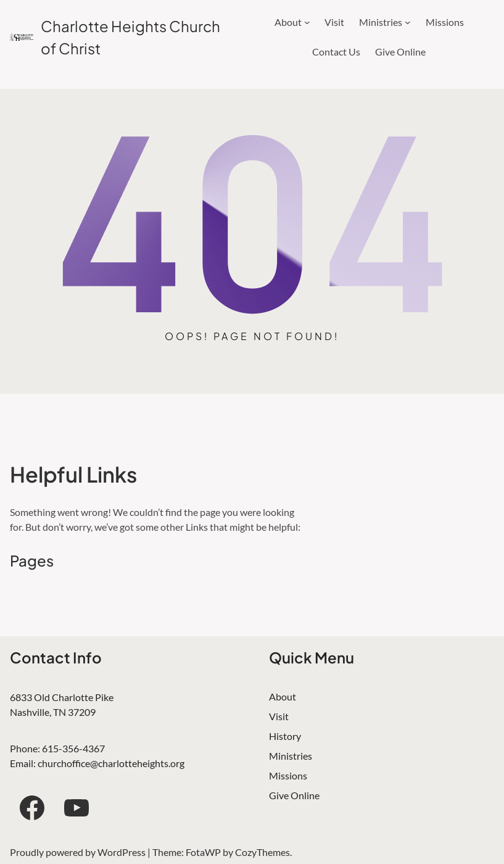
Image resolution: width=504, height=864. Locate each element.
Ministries (291, 756)
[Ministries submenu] (408, 22)
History (285, 736)
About (283, 696)
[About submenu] (307, 22)
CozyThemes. (263, 852)
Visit (279, 716)
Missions (288, 775)
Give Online (294, 795)
